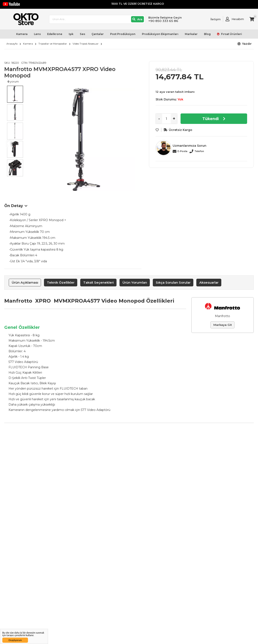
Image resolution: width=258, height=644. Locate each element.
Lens (37, 34)
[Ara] (138, 19)
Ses (82, 34)
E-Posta (182, 151)
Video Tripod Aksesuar (86, 44)
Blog (207, 34)
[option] (84, 139)
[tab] (25, 283)
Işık (71, 34)
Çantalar (98, 34)
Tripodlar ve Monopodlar (53, 44)
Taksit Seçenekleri (98, 282)
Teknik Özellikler (61, 282)
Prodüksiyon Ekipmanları (160, 34)
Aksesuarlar (209, 282)
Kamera (22, 34)
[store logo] (24, 19)
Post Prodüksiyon (123, 34)
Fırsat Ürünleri (231, 34)
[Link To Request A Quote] (212, 19)
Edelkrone (55, 34)
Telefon (199, 151)
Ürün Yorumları (135, 282)
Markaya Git (223, 325)
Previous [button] (9, 144)
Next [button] (137, 144)
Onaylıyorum (15, 640)
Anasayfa (12, 44)
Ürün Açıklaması (25, 282)
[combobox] (97, 19)
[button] (245, 44)
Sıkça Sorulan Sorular (173, 282)
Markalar (191, 34)
